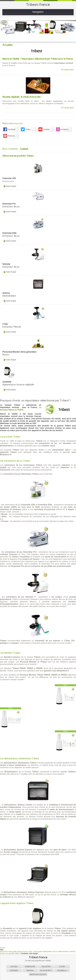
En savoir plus (67, 70)
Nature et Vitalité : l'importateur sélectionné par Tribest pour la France (38, 59)
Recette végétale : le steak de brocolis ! (22, 97)
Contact (24, 149)
